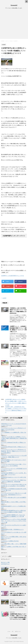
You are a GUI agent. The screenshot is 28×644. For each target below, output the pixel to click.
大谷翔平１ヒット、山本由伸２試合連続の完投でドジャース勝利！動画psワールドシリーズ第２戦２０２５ (18, 329)
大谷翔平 (4, 298)
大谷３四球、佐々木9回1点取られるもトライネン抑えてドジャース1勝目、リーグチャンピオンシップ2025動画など (18, 384)
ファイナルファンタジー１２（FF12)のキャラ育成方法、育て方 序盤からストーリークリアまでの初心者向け (14, 451)
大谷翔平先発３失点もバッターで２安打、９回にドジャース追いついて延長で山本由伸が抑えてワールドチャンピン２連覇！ (18, 617)
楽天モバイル (18, 632)
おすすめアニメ (5, 564)
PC (13, 632)
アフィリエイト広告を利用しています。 (14, 638)
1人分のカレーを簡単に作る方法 (10, 541)
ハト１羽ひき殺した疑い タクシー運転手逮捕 (14, 544)
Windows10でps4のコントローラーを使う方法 (14, 477)
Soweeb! (14, 5)
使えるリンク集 (5, 562)
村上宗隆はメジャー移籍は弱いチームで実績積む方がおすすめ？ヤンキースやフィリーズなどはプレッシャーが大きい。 (18, 605)
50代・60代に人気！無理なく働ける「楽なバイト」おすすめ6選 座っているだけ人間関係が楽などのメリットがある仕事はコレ (18, 573)
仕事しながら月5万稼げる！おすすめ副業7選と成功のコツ (18, 594)
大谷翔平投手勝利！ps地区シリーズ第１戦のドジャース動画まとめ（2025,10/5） (18, 346)
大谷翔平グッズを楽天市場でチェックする (12, 276)
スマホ (9, 632)
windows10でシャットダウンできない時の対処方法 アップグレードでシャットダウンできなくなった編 (14, 521)
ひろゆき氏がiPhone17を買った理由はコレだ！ (14, 447)
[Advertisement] (14, 24)
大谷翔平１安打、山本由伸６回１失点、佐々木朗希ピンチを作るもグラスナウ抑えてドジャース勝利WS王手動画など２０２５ (18, 365)
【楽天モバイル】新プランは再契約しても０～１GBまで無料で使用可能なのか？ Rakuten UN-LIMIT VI (14, 438)
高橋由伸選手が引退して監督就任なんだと (12, 530)
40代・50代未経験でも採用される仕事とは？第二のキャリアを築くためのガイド (18, 585)
